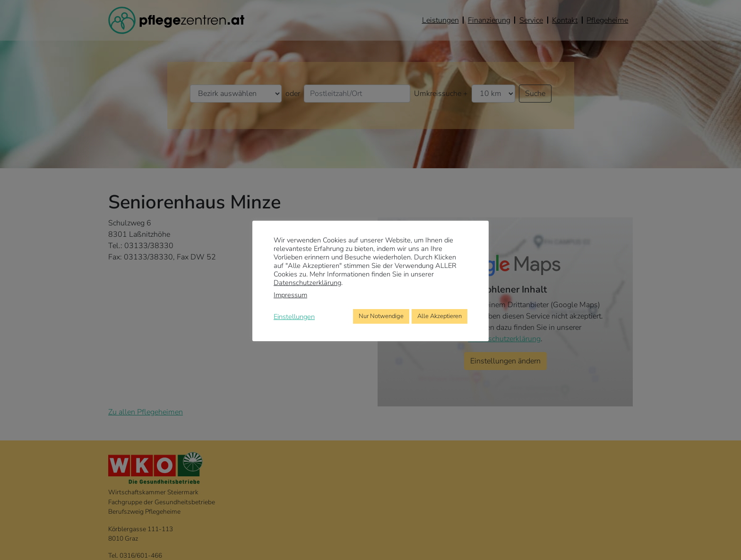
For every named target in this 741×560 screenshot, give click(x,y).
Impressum (290, 295)
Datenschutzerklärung (307, 283)
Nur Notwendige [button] (381, 316)
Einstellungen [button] (294, 317)
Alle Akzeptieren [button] (439, 316)
